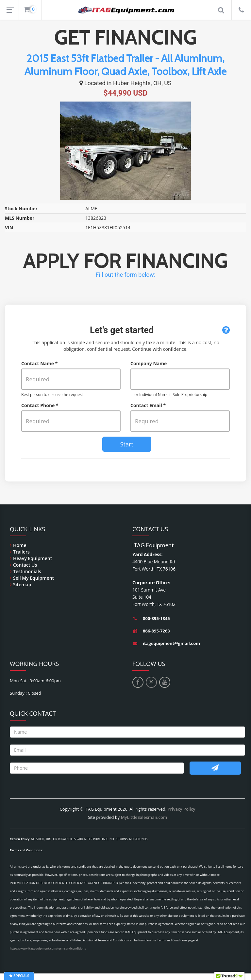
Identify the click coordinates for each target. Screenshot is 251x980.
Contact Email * (148, 405)
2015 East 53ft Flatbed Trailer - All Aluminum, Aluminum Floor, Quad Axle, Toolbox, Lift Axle (125, 65)
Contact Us (25, 565)
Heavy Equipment (33, 558)
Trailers (21, 552)
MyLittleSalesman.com (144, 817)
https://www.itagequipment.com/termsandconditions (48, 948)
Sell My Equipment (33, 578)
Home (20, 545)
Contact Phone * (40, 405)
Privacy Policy (181, 809)
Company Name (149, 363)
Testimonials (27, 571)
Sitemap (22, 584)
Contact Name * (39, 363)
